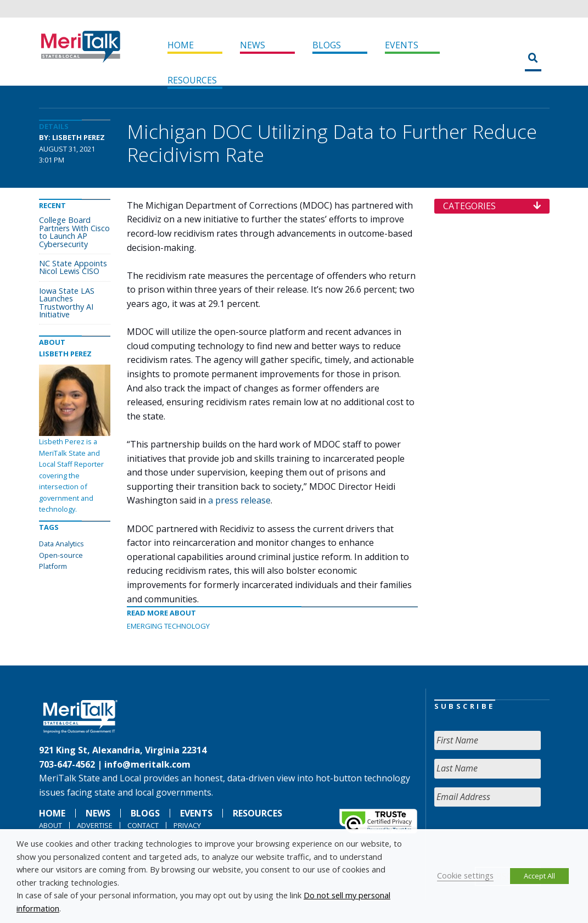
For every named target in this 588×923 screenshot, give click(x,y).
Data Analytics (61, 544)
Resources (192, 80)
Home (181, 45)
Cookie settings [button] (465, 875)
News (253, 45)
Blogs (327, 45)
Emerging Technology (168, 626)
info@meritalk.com (147, 764)
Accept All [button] (539, 876)
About (51, 825)
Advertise (95, 825)
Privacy (187, 825)
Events (402, 45)
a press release (239, 500)
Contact (143, 825)
